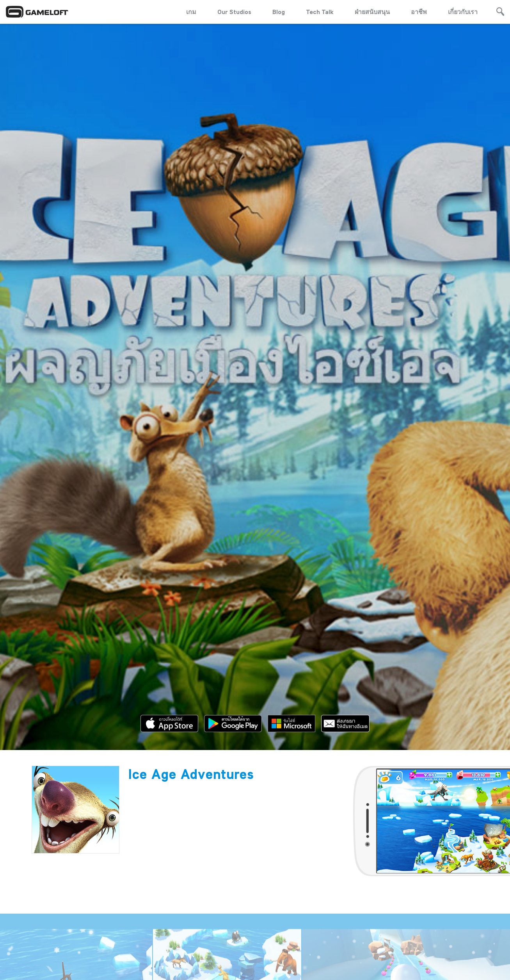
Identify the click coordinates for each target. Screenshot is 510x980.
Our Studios (234, 12)
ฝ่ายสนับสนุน (372, 12)
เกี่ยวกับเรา (463, 12)
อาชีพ (419, 12)
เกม (191, 12)
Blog (279, 12)
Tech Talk (320, 12)
